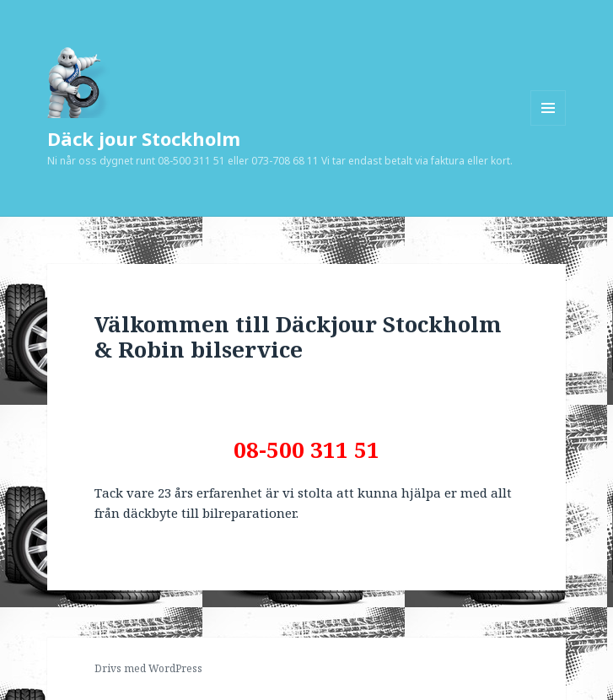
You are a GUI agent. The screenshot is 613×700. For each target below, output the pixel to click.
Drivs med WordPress (148, 668)
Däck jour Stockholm (144, 138)
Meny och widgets (548, 125)
